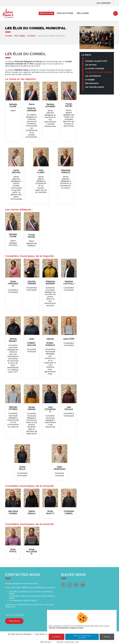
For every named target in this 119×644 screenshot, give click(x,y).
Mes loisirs (83, 13)
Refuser (107, 637)
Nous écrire (14, 621)
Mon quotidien (65, 13)
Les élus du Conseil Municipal (99, 72)
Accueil (9, 36)
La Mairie (31, 36)
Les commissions (93, 76)
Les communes (104, 3)
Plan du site (45, 642)
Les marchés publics (95, 87)
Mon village (46, 13)
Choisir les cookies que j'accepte (82, 637)
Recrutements (92, 83)
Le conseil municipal (95, 69)
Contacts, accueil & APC (96, 61)
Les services (91, 65)
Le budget (90, 80)
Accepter (57, 637)
